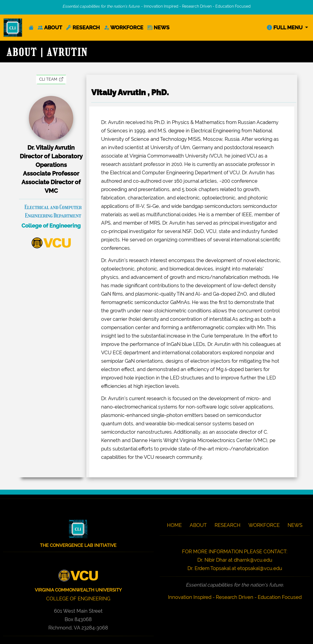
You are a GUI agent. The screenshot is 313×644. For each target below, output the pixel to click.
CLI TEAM (51, 79)
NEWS (158, 27)
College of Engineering (51, 226)
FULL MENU (285, 27)
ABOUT (50, 27)
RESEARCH (83, 27)
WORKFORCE (124, 27)
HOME (174, 525)
